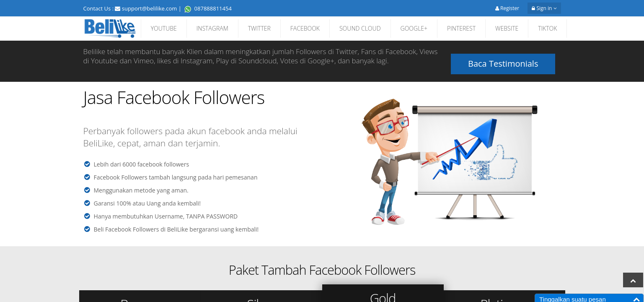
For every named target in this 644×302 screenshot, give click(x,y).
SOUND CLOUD (360, 28)
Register (507, 8)
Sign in (544, 8)
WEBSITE (507, 28)
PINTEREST (461, 28)
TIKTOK (547, 28)
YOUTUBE (164, 28)
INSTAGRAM (212, 28)
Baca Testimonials (503, 57)
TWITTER (259, 28)
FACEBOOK (305, 28)
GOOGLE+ (414, 28)
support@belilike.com (150, 8)
